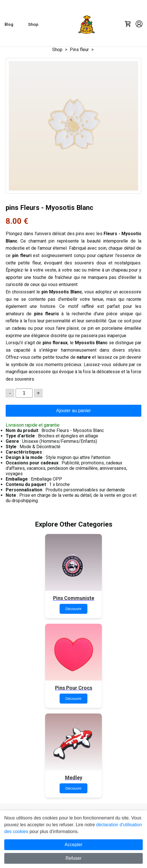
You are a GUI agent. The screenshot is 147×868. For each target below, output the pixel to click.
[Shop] (33, 24)
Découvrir (73, 609)
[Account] (139, 24)
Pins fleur (79, 50)
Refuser (73, 858)
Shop (57, 50)
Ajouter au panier (73, 411)
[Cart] (128, 24)
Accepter (73, 845)
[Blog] (9, 25)
